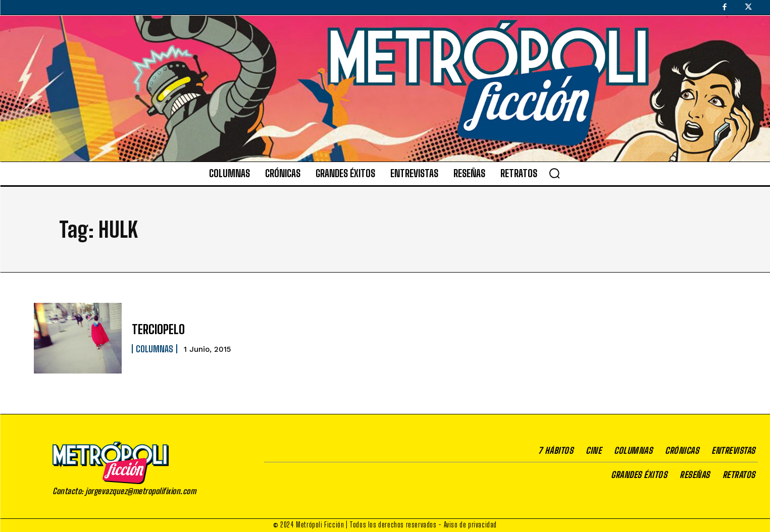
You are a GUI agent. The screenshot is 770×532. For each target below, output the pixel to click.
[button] (554, 173)
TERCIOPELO (158, 329)
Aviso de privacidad (470, 525)
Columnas (155, 349)
